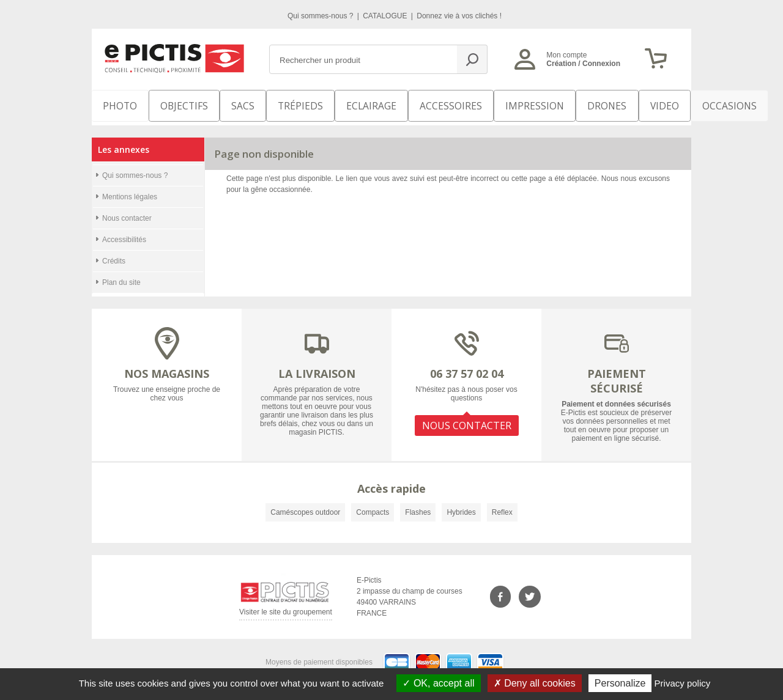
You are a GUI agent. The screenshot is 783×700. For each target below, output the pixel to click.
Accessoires (414, 104)
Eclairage (345, 104)
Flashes (418, 505)
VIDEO (601, 104)
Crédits (114, 254)
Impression (487, 104)
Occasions (659, 104)
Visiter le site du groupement (286, 607)
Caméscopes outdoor (305, 505)
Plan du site (121, 275)
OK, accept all (438, 683)
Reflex (502, 505)
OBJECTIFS (172, 104)
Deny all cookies (535, 683)
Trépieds (283, 104)
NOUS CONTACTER (467, 414)
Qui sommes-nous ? (321, 16)
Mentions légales (130, 190)
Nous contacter (127, 211)
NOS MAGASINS (167, 366)
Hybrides (461, 505)
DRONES (550, 104)
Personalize (620, 683)
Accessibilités (124, 232)
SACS (228, 104)
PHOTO (116, 104)
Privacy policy (683, 683)
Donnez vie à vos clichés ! (459, 16)
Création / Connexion (583, 64)
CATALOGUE (386, 16)
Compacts (373, 505)
